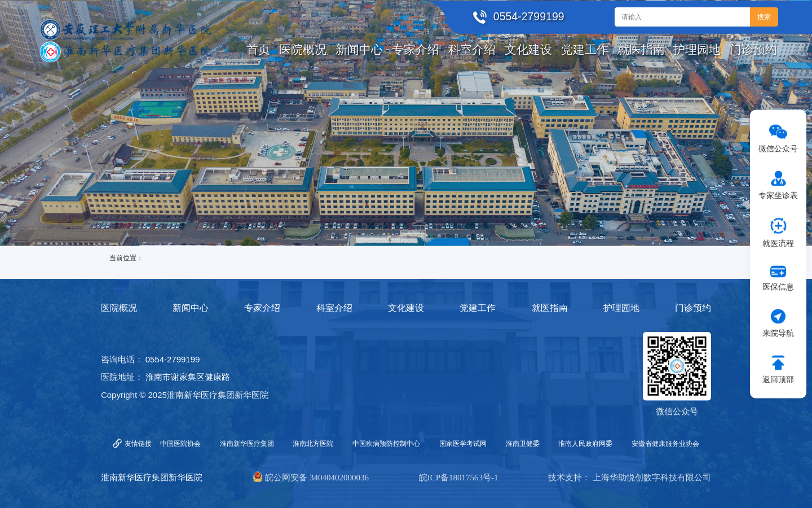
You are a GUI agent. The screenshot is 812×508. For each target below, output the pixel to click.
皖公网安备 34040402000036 (317, 478)
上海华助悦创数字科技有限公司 (652, 478)
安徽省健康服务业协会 (665, 444)
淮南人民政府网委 (585, 444)
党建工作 (478, 308)
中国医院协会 (180, 444)
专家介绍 (262, 308)
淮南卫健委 (523, 444)
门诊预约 (693, 308)
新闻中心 (191, 308)
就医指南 (550, 308)
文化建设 (406, 308)
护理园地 (621, 308)
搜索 (764, 17)
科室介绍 (334, 308)
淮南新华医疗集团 (247, 444)
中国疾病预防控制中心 (386, 444)
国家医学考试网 (463, 444)
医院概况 (119, 308)
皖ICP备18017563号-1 (459, 478)
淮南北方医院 (313, 444)
